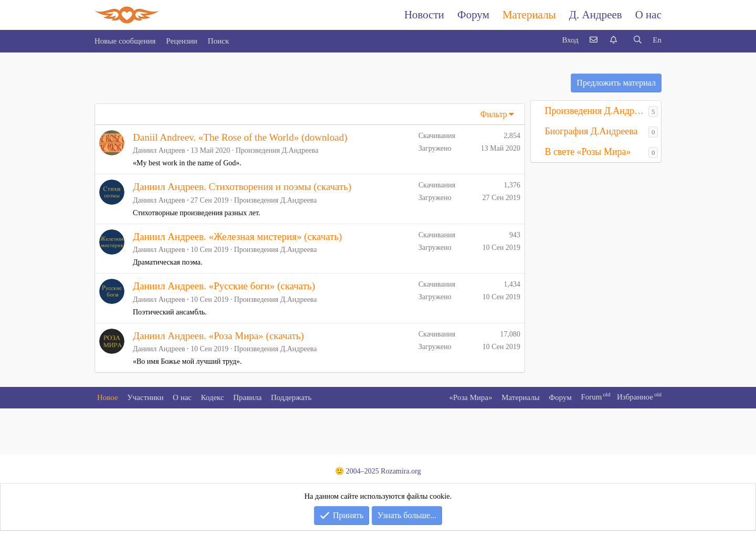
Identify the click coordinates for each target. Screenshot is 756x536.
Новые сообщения (125, 41)
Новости (424, 15)
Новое (108, 397)
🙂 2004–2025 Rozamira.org (378, 471)
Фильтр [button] (494, 114)
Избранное (635, 397)
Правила (247, 397)
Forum (591, 397)
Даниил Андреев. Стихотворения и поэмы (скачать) (242, 187)
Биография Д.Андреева (591, 131)
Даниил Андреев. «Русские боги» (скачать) (224, 286)
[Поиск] (637, 40)
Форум (473, 15)
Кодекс (213, 397)
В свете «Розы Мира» (587, 152)
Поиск (218, 41)
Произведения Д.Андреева (277, 150)
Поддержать (291, 397)
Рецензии (182, 41)
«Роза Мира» (470, 397)
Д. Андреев (596, 15)
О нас (648, 15)
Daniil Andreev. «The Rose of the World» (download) (240, 137)
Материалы (529, 15)
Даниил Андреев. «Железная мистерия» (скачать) (237, 237)
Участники (145, 397)
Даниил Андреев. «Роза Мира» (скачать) (218, 336)
